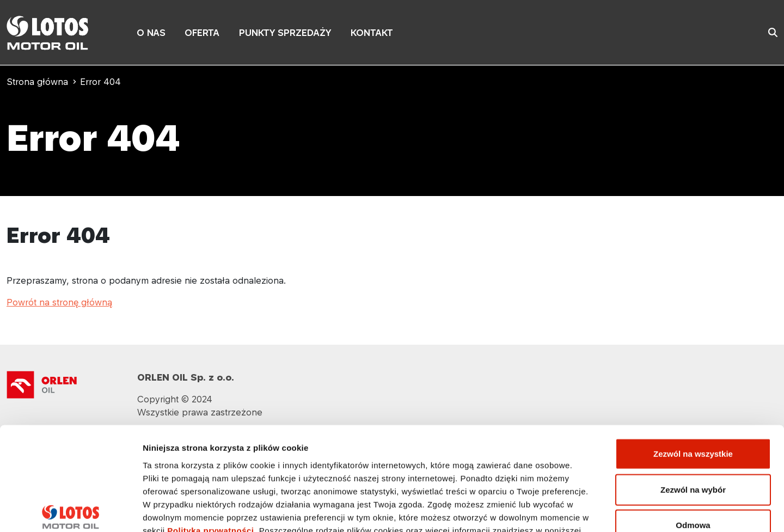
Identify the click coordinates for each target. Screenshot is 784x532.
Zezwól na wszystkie (693, 377)
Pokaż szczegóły (581, 510)
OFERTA (202, 33)
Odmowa (693, 448)
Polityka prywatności (210, 453)
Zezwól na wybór (693, 413)
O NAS (151, 33)
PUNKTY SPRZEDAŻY (285, 33)
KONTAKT (372, 33)
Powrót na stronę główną (59, 302)
